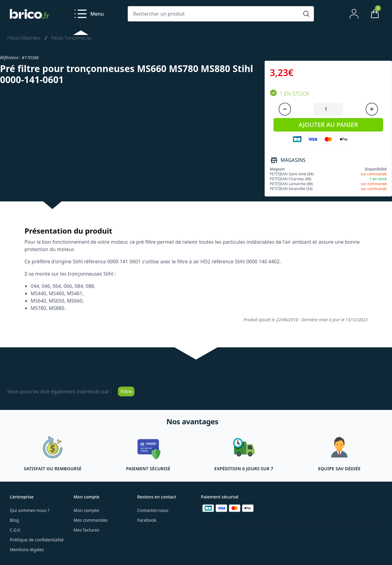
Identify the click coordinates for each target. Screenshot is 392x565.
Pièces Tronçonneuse (71, 38)
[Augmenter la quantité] (372, 109)
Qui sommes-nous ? (30, 510)
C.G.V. (15, 530)
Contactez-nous (153, 510)
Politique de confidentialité (37, 540)
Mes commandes (91, 520)
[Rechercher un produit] (215, 14)
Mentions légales (27, 550)
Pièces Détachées (24, 38)
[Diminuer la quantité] (285, 109)
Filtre (126, 391)
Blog (14, 520)
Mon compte (86, 510)
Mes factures (86, 530)
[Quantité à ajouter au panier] (328, 109)
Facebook (147, 520)
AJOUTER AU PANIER (328, 125)
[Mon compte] (354, 14)
